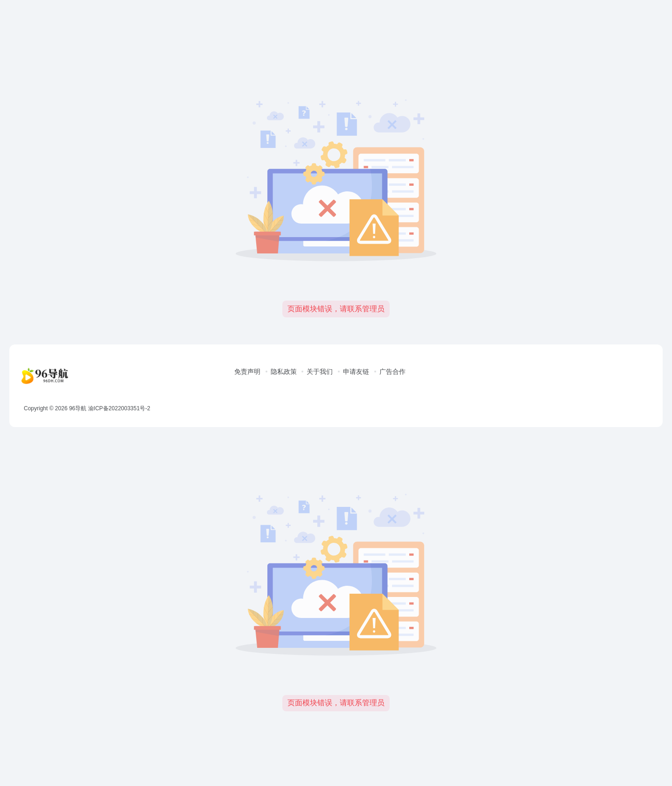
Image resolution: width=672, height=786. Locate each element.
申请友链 (356, 372)
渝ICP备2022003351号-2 (119, 408)
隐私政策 (284, 372)
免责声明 (247, 372)
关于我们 (320, 372)
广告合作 (392, 372)
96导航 (78, 408)
